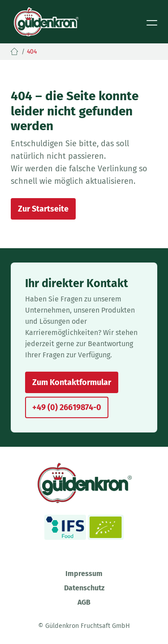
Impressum (84, 574)
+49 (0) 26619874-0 (67, 407)
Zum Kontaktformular (72, 382)
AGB (84, 602)
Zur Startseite (43, 209)
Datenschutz (84, 588)
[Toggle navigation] (152, 22)
